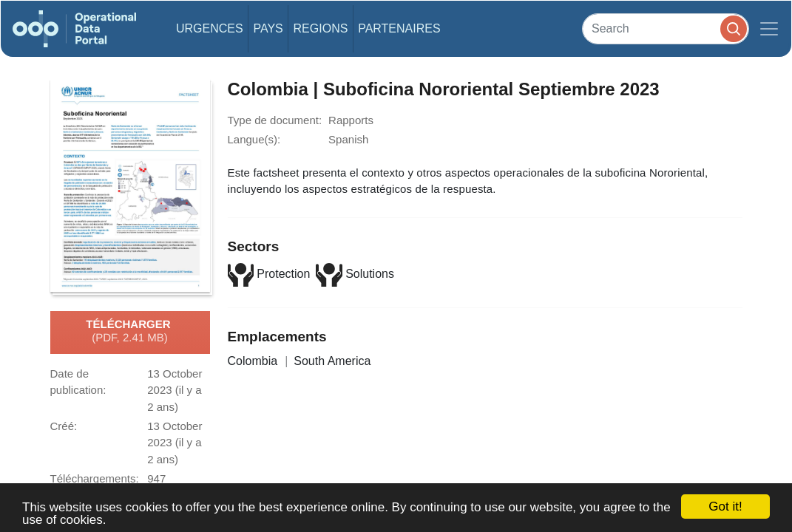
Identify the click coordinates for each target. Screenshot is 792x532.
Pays (268, 28)
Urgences (210, 28)
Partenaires (399, 28)
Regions (321, 28)
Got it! (725, 507)
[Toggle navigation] (769, 29)
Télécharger (129, 332)
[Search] (666, 28)
